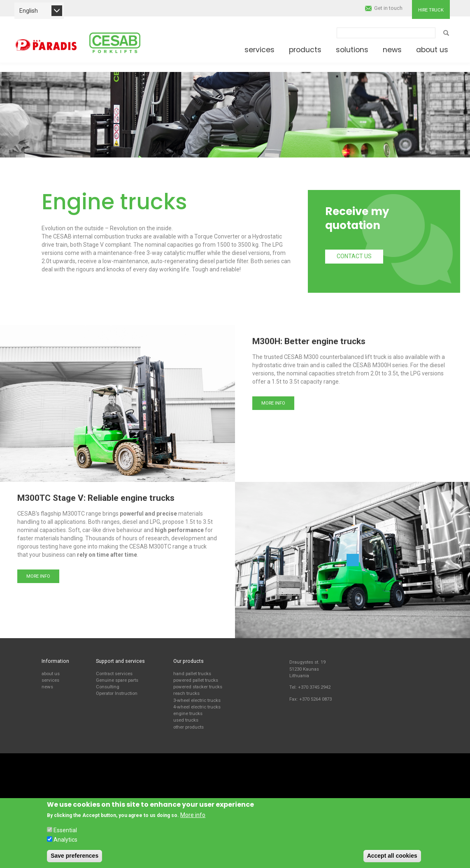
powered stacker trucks (198, 687)
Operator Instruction (117, 693)
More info (273, 403)
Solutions (352, 50)
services (50, 680)
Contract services (114, 674)
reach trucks (186, 693)
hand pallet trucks (192, 674)
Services (259, 50)
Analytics (65, 840)
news (47, 687)
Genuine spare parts (117, 680)
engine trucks (188, 713)
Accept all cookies (392, 856)
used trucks (186, 720)
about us (51, 674)
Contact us (354, 256)
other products (188, 727)
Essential (65, 830)
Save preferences (74, 856)
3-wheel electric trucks (197, 700)
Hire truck (431, 10)
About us (432, 50)
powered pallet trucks (196, 680)
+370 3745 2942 (314, 687)
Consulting (108, 687)
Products (305, 50)
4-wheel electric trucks (197, 707)
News (392, 50)
